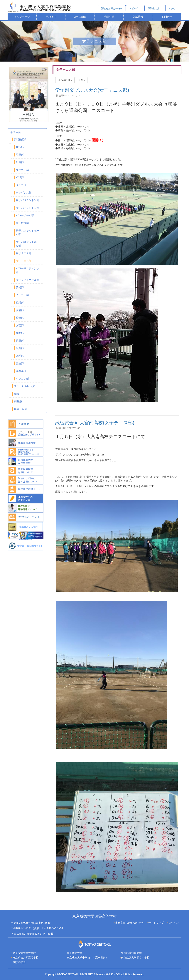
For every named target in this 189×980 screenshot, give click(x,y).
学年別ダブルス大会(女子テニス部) (92, 90)
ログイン (173, 923)
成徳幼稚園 (19, 962)
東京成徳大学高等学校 (26, 958)
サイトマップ (156, 923)
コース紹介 (80, 17)
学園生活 (109, 17)
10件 (81, 80)
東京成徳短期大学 (131, 953)
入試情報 (138, 17)
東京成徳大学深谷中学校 (135, 958)
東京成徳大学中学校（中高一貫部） (87, 958)
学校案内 (51, 17)
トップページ (22, 17)
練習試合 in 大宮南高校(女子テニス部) (95, 423)
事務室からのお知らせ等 (129, 923)
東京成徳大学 (75, 953)
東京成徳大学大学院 (24, 953)
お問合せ (167, 17)
